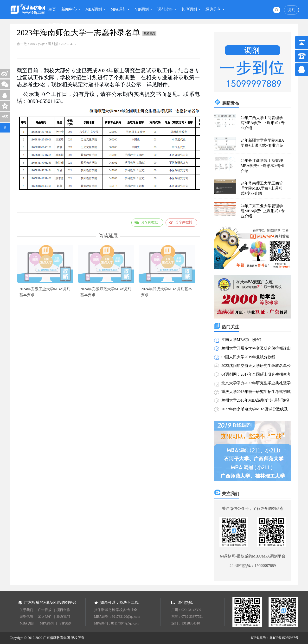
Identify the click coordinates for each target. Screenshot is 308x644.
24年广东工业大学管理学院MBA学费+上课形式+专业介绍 (263, 211)
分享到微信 (150, 222)
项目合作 (63, 610)
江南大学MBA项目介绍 (241, 340)
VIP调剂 (142, 9)
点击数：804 (26, 44)
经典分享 (213, 9)
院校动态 (149, 33)
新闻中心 (69, 9)
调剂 (291, 10)
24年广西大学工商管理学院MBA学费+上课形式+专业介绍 (263, 123)
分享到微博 (184, 222)
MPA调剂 (118, 9)
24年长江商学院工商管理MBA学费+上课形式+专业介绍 (263, 166)
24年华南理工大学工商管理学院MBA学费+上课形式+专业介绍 (262, 188)
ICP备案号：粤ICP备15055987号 (275, 638)
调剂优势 (26, 617)
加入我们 (45, 617)
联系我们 (63, 617)
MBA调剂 (94, 9)
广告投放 (45, 610)
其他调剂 (189, 9)
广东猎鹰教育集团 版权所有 (64, 638)
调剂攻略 (165, 9)
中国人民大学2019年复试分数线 (248, 357)
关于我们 (56, 25)
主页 (52, 9)
